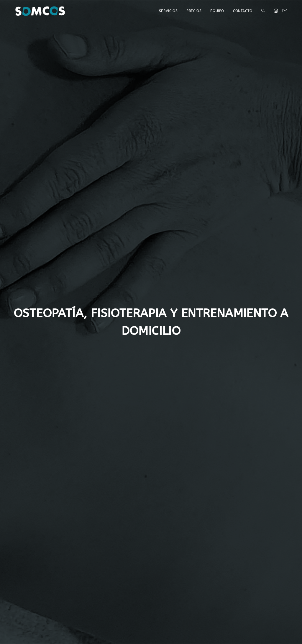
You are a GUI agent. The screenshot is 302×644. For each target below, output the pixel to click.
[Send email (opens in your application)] (285, 11)
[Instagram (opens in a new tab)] (276, 11)
